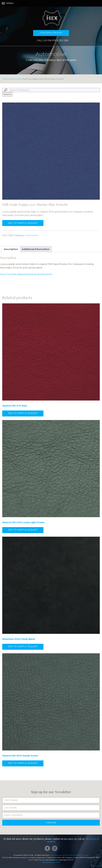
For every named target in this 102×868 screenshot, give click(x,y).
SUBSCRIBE (51, 823)
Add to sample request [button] (23, 413)
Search (7, 94)
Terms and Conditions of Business (76, 855)
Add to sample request (23, 223)
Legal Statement (56, 855)
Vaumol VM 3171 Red (14, 406)
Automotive (16, 79)
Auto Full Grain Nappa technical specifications (26, 274)
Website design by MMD (51, 862)
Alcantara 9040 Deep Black (19, 639)
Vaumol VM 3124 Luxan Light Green (23, 522)
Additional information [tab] (36, 249)
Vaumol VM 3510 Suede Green (20, 756)
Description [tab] (11, 249)
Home (5, 79)
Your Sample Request (51, 33)
